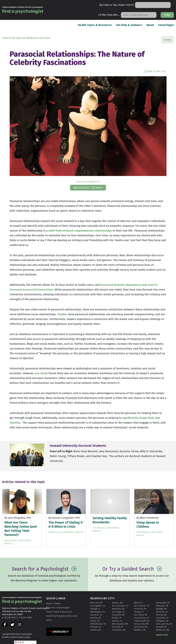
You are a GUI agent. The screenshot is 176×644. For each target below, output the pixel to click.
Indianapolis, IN (142, 621)
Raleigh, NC (161, 609)
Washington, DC (98, 612)
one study (41, 373)
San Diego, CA (118, 612)
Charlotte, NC (118, 615)
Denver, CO (117, 621)
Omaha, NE (161, 615)
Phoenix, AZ (96, 627)
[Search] (153, 5)
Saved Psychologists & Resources (62, 616)
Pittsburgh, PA (163, 603)
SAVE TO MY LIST (155, 71)
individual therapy (88, 188)
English (20, 642)
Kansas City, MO (141, 624)
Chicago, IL (95, 609)
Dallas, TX (95, 621)
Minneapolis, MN (120, 624)
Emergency (61, 632)
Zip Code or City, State (116, 5)
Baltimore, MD (163, 630)
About (150, 25)
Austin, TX (117, 618)
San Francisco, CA (120, 606)
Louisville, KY (162, 618)
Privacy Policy (24, 637)
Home (49, 620)
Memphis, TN (162, 606)
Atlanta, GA (96, 618)
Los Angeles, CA (97, 606)
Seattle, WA (95, 630)
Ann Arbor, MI (141, 615)
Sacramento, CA (141, 618)
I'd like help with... (109, 15)
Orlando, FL (118, 627)
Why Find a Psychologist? (58, 608)
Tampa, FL (139, 612)
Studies (62, 314)
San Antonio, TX (142, 606)
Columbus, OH (119, 630)
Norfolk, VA (161, 627)
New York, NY (96, 603)
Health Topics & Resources (95, 25)
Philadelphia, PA (98, 624)
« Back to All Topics (12, 38)
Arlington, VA (162, 621)
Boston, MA (117, 603)
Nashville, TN (118, 609)
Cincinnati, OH (141, 627)
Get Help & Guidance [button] (129, 25)
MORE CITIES (162, 635)
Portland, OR (140, 609)
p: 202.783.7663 (9, 618)
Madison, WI (140, 630)
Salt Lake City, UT (164, 624)
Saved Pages (166, 25)
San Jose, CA (162, 612)
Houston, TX (96, 615)
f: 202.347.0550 (25, 618)
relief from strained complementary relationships (80, 231)
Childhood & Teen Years (38, 38)
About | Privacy (53, 604)
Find (167, 15)
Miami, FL (138, 603)
